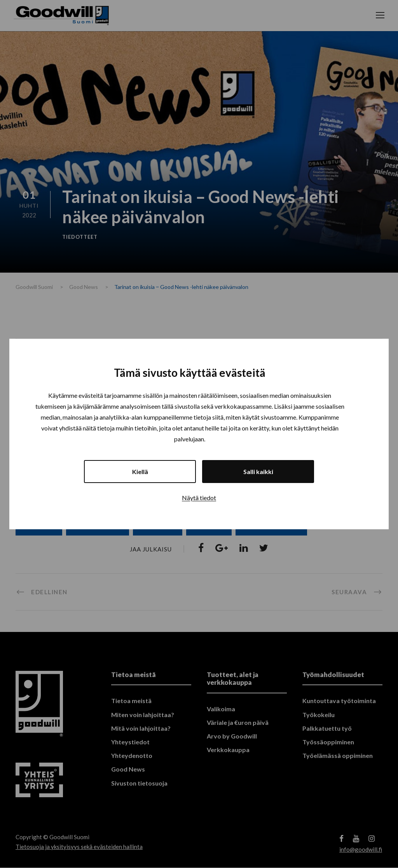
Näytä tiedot (199, 498)
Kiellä (140, 472)
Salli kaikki (258, 472)
